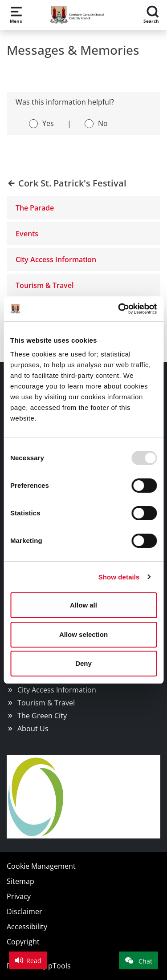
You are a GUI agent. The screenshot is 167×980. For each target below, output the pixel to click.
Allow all (83, 605)
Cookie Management (41, 866)
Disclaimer (24, 911)
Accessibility (27, 927)
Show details (119, 577)
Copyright (23, 942)
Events (27, 234)
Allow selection (83, 634)
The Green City (42, 716)
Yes (48, 123)
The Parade (35, 208)
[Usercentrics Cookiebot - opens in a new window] (119, 309)
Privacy (19, 896)
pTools (59, 966)
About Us (33, 729)
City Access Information (56, 259)
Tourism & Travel (45, 285)
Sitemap (20, 881)
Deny (83, 663)
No (103, 123)
